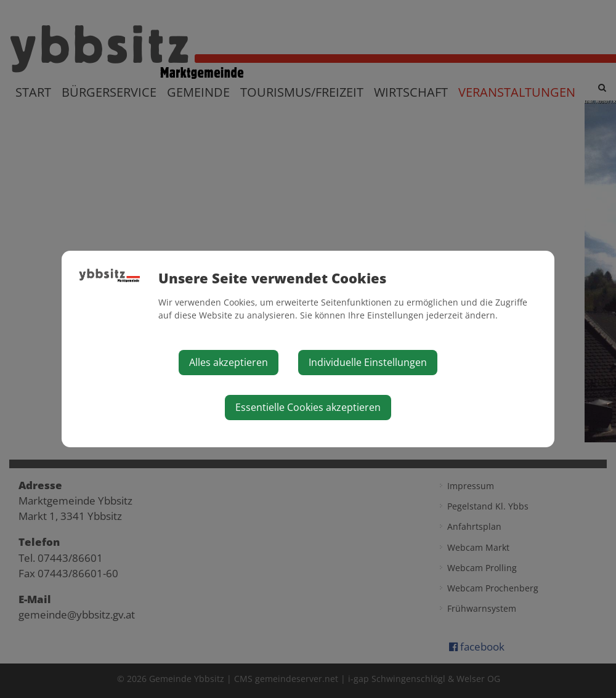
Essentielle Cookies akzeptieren (308, 407)
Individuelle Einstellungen (368, 362)
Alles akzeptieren (229, 362)
